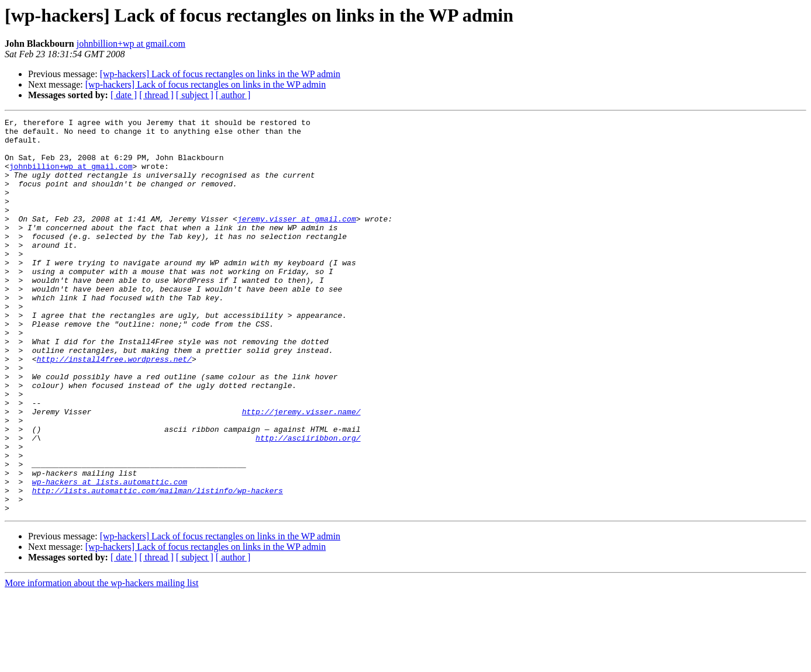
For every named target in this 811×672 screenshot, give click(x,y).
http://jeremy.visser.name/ (301, 471)
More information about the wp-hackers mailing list (101, 662)
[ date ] (124, 95)
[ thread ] (156, 95)
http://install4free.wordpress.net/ (114, 408)
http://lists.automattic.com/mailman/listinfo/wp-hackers (158, 566)
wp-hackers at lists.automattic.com (110, 555)
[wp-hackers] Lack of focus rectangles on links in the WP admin (220, 74)
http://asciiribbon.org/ (308, 503)
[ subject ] (195, 95)
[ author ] (233, 95)
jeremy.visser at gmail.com (297, 240)
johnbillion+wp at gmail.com (131, 44)
